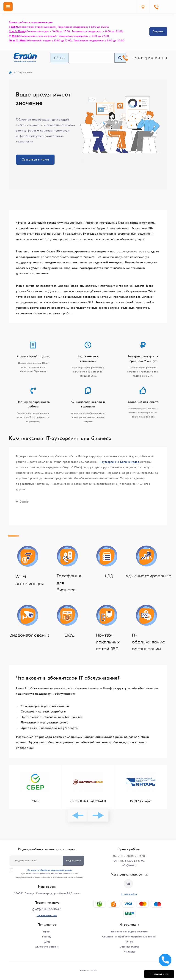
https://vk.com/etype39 (128, 884)
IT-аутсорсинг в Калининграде (119, 462)
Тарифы (47, 932)
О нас (129, 942)
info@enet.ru (129, 894)
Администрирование (47, 947)
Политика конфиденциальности (129, 932)
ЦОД (47, 942)
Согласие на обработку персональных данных (50, 870)
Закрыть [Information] (158, 32)
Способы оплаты (129, 947)
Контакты (129, 952)
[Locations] (143, 7)
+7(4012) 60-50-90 (150, 58)
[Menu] (8, 7)
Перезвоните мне (47, 916)
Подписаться (73, 861)
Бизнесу (47, 937)
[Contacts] (156, 7)
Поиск (59, 58)
